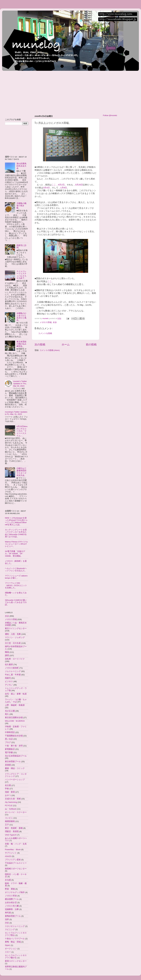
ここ (49, 281)
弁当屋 (8, 880)
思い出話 (9, 739)
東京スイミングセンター (16, 628)
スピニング (10, 929)
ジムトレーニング (13, 671)
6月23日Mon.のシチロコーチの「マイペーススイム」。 (22, 431)
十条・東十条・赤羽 (14, 746)
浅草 (7, 919)
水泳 (55, 322)
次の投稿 (40, 345)
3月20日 (79, 185)
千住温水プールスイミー (16, 863)
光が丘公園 (10, 711)
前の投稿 (91, 345)
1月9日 (64, 188)
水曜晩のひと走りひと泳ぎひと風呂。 (21, 317)
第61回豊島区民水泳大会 (22, 166)
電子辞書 (9, 753)
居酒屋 (8, 765)
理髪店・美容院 (12, 831)
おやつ (8, 795)
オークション (11, 949)
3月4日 (46, 188)
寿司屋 (8, 913)
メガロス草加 (11, 896)
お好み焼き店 (11, 903)
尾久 (7, 714)
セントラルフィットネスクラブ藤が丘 (16, 957)
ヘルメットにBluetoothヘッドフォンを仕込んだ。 (16, 570)
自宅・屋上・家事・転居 (16, 694)
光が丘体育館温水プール (16, 756)
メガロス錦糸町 (12, 668)
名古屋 (8, 785)
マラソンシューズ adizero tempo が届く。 (16, 577)
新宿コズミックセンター (16, 961)
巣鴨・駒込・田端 (13, 942)
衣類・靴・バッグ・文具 (16, 844)
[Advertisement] (49, 92)
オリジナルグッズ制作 (15, 892)
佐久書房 (9, 665)
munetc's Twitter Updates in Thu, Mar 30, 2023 (20, 384)
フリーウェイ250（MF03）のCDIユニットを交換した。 (16, 585)
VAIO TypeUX (11, 835)
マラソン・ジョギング (15, 637)
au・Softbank (11, 809)
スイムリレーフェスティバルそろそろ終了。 (21, 275)
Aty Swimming (11, 802)
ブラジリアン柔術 (13, 860)
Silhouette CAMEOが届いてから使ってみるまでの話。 (16, 602)
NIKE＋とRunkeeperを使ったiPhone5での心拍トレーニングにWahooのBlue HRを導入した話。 (16, 521)
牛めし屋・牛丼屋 (13, 675)
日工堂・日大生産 (13, 643)
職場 (7, 652)
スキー (8, 952)
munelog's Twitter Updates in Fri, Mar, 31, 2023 (16, 413)
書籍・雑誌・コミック (15, 768)
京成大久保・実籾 (13, 799)
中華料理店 (10, 732)
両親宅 (8, 678)
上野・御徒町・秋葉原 (15, 705)
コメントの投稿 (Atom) (50, 350)
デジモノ (9, 685)
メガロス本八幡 (12, 906)
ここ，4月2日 (58, 185)
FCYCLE (9, 806)
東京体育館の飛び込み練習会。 (21, 344)
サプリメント (11, 853)
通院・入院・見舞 (13, 634)
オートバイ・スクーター (16, 812)
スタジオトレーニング (15, 926)
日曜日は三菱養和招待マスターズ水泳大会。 (21, 472)
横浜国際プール (12, 899)
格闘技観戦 (10, 821)
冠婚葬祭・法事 (12, 909)
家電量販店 (10, 749)
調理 (7, 656)
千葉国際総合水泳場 (14, 736)
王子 (7, 825)
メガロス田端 (46, 322)
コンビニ (9, 818)
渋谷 (7, 923)
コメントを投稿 (45, 333)
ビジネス (9, 681)
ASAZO (8, 856)
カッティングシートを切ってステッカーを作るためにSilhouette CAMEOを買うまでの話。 (16, 533)
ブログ (8, 742)
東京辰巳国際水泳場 (14, 718)
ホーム (66, 345)
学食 (7, 789)
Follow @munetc (110, 115)
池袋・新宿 (10, 792)
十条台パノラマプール (15, 939)
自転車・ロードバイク (15, 659)
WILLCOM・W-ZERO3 (15, 721)
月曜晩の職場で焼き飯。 (21, 206)
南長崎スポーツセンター (16, 869)
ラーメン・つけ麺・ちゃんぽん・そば (16, 701)
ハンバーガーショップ (15, 780)
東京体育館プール (13, 762)
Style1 (8, 945)
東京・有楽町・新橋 (14, 828)
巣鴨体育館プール (13, 916)
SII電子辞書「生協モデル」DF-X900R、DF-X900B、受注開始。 (15, 554)
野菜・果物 (10, 889)
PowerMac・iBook (13, 850)
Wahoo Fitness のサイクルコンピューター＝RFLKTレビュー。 (16, 544)
